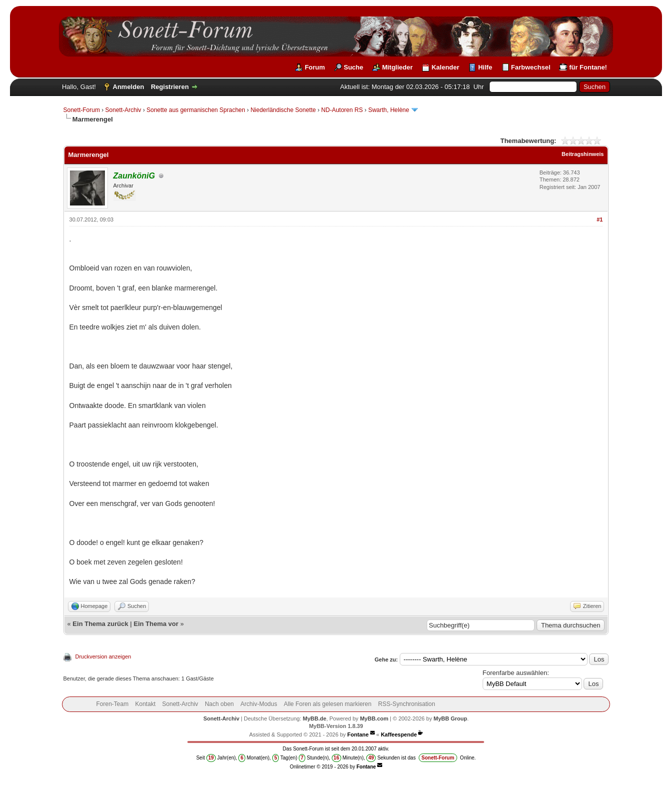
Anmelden (129, 87)
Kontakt (146, 704)
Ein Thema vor (156, 624)
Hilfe (485, 67)
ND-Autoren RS (342, 110)
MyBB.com (374, 718)
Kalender (446, 67)
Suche (353, 67)
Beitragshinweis (583, 154)
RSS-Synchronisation (407, 704)
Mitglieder (397, 67)
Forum (315, 67)
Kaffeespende (399, 734)
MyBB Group (450, 718)
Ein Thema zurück (100, 624)
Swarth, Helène (389, 110)
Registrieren (170, 87)
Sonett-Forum (82, 110)
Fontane (358, 734)
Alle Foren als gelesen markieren (328, 704)
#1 (600, 219)
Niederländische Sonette (283, 110)
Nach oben (219, 704)
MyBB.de (315, 718)
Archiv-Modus (259, 704)
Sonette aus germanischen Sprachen (196, 110)
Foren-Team (112, 704)
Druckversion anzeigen (103, 656)
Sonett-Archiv (123, 110)
